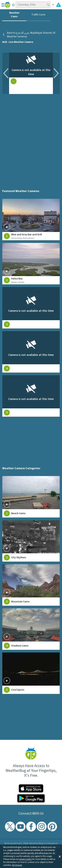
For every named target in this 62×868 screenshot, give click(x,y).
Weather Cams (14, 15)
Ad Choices (17, 865)
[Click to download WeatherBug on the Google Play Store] (31, 798)
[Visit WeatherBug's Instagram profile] (42, 827)
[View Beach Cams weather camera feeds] (31, 497)
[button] (60, 856)
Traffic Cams (38, 15)
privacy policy (26, 859)
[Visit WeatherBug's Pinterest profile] (52, 827)
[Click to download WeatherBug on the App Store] (31, 788)
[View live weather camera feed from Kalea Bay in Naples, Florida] (31, 264)
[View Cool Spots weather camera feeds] (31, 673)
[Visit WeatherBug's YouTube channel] (21, 827)
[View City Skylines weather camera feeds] (31, 541)
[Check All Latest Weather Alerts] (59, 5)
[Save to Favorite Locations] (13, 5)
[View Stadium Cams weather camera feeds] (31, 629)
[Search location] (33, 5)
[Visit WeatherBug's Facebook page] (31, 827)
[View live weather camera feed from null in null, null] (31, 308)
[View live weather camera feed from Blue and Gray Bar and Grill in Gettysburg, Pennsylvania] (31, 220)
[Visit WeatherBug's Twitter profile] (10, 827)
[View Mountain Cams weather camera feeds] (31, 585)
